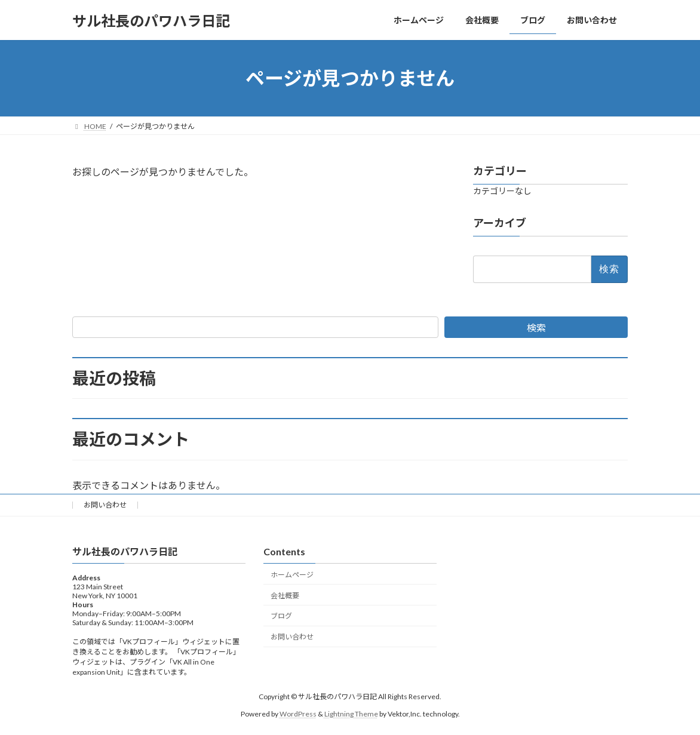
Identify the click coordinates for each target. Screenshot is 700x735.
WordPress (298, 714)
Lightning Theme (351, 714)
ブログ (281, 616)
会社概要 (285, 596)
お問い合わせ (105, 505)
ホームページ (292, 575)
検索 (536, 327)
